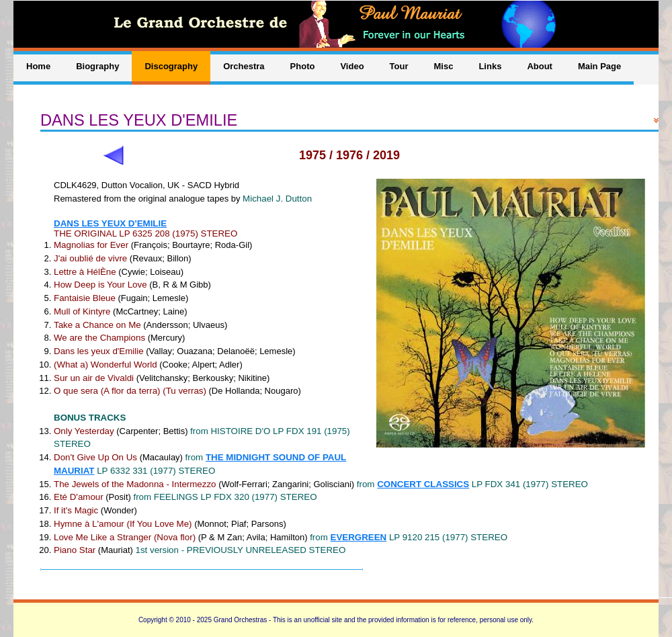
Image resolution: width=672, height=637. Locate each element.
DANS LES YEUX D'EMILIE (110, 223)
